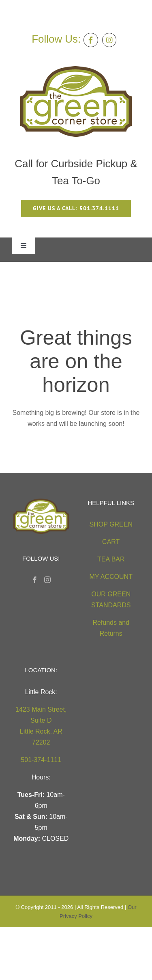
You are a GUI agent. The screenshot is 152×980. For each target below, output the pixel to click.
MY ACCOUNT (111, 577)
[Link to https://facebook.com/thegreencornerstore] (91, 40)
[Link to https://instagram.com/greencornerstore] (109, 40)
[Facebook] (35, 580)
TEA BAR (111, 559)
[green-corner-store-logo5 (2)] (76, 69)
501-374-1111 (41, 760)
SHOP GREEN (111, 524)
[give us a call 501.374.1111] (76, 208)
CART (111, 542)
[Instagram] (47, 580)
